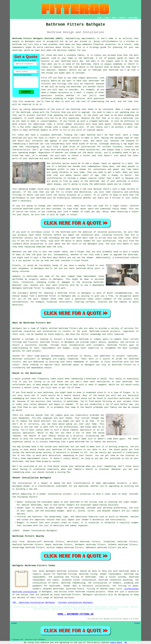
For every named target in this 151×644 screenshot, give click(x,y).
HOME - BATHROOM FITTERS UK (75, 614)
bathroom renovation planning (115, 580)
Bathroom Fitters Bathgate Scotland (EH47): (38, 38)
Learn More (116, 642)
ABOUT (114, 18)
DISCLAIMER (133, 18)
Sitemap (14, 623)
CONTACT (122, 18)
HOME (100, 18)
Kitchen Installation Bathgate (76, 603)
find (22, 542)
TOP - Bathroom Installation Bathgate (34, 603)
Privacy (137, 623)
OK (126, 642)
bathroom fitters (68, 328)
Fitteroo (16, 640)
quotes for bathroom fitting (60, 574)
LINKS (107, 18)
